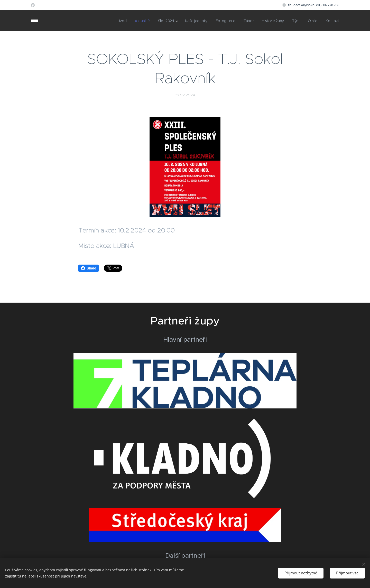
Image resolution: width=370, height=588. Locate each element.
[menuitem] (118, 21)
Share (89, 268)
